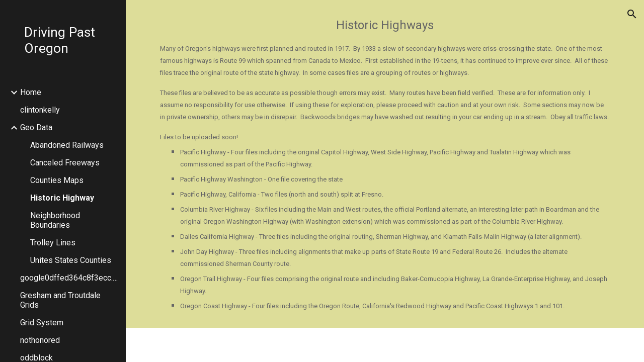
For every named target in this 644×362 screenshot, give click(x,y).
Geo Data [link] (36, 127)
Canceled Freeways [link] (65, 163)
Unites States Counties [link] (71, 260)
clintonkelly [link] (40, 110)
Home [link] (31, 92)
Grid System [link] (42, 323)
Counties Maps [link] (57, 180)
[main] (385, 164)
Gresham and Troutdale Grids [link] (60, 300)
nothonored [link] (40, 340)
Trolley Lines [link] (53, 243)
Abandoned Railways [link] (67, 145)
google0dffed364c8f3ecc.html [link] (70, 278)
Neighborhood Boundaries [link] (55, 220)
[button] (632, 14)
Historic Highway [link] (62, 198)
